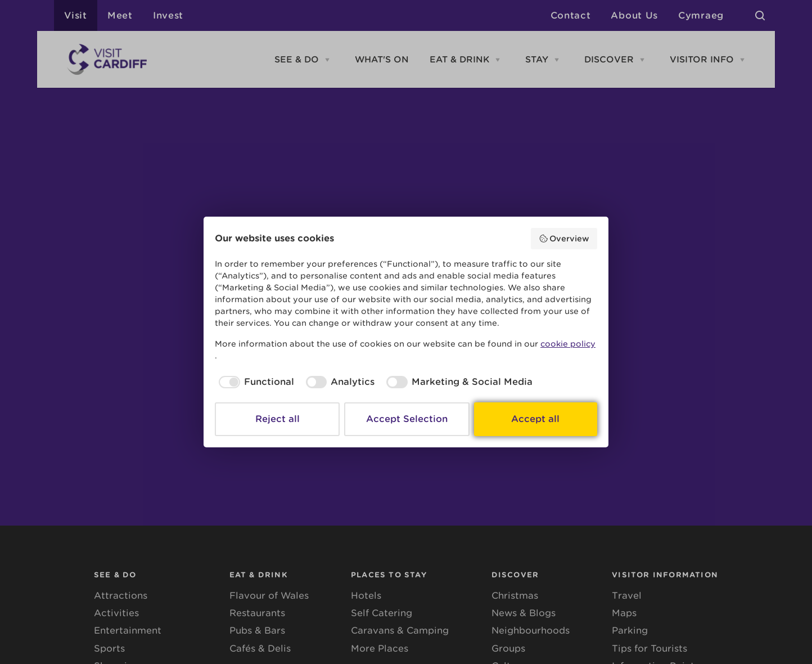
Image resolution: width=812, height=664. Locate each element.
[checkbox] (254, 382)
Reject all (278, 419)
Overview (564, 239)
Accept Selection (407, 419)
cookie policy (568, 344)
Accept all (535, 419)
